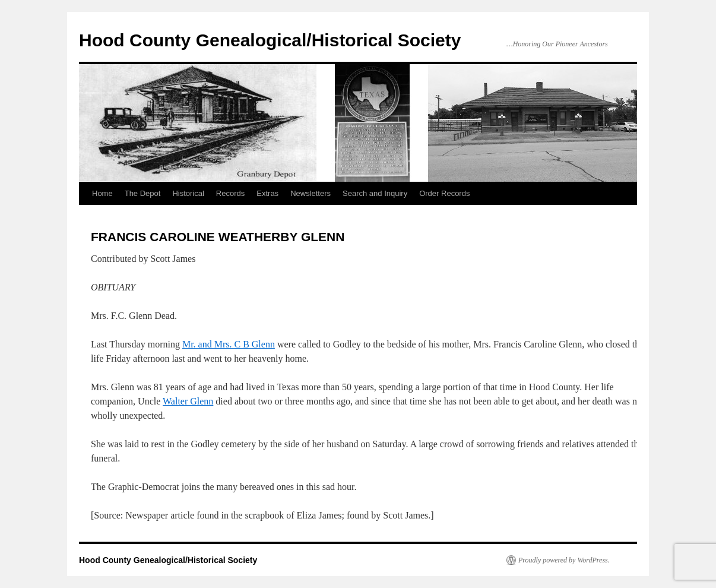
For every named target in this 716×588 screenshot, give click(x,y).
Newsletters (311, 193)
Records (230, 193)
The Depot (143, 193)
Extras (267, 193)
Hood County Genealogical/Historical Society (270, 40)
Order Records (444, 193)
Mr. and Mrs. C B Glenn (229, 344)
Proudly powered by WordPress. (564, 560)
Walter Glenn (188, 401)
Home (102, 193)
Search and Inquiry (375, 193)
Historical (188, 193)
